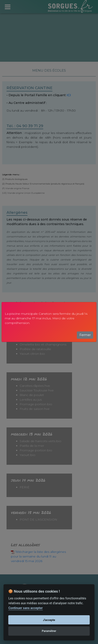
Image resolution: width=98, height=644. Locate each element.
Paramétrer (49, 631)
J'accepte (49, 620)
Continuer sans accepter (25, 608)
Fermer (85, 335)
